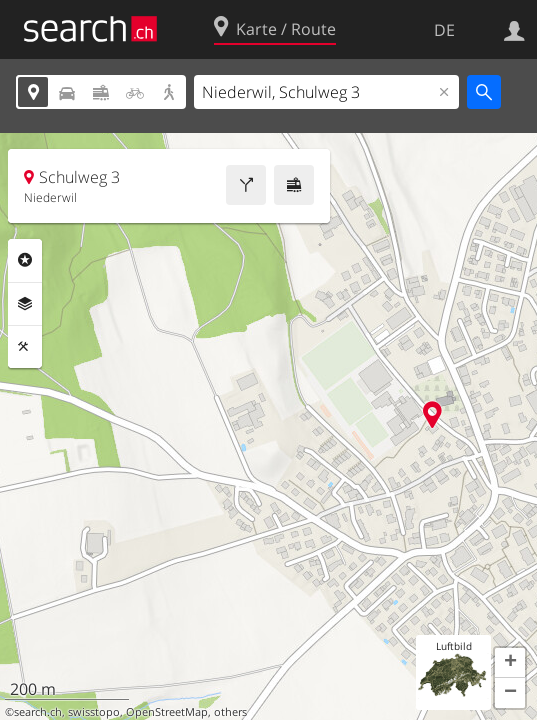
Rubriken (25, 260)
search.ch (38, 712)
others (230, 712)
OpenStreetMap (167, 712)
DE (444, 30)
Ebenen (25, 304)
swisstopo (94, 712)
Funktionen (25, 347)
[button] (510, 663)
